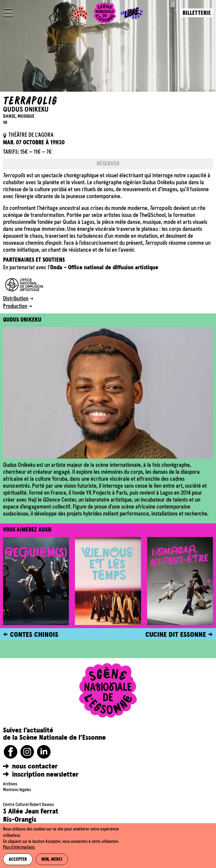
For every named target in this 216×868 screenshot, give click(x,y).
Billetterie (197, 13)
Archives (10, 784)
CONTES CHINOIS (34, 635)
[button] (203, 581)
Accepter (18, 860)
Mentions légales (17, 790)
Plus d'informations (19, 847)
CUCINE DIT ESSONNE (176, 635)
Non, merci (52, 860)
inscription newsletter (45, 775)
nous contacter (35, 766)
